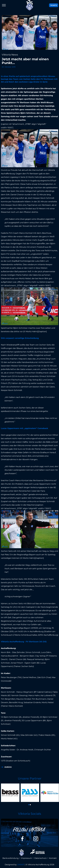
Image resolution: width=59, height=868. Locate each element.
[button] (29, 805)
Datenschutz (40, 858)
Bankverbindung (10, 858)
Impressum (26, 858)
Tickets (54, 5)
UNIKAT (21, 865)
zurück (8, 767)
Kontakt (53, 858)
